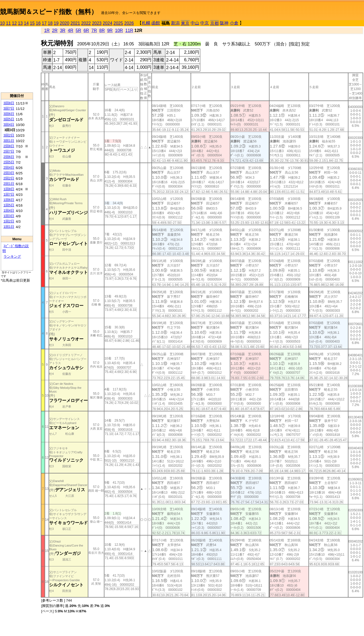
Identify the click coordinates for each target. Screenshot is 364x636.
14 (26, 23)
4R (70, 30)
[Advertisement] (17, 59)
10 (2, 23)
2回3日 (9, 173)
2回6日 (9, 157)
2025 (118, 23)
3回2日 (9, 135)
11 (8, 23)
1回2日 (9, 221)
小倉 (234, 23)
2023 (97, 23)
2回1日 (9, 184)
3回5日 (9, 119)
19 (56, 23)
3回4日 (9, 125)
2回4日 (9, 168)
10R (119, 30)
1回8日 (9, 189)
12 (14, 23)
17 (44, 23)
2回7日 (9, 151)
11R (129, 30)
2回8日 (9, 146)
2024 (108, 23)
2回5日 (9, 162)
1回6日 (9, 200)
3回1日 (9, 141)
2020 (65, 23)
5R (78, 30)
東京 (185, 23)
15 (32, 23)
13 (20, 23)
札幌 (146, 23)
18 (50, 23)
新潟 (175, 23)
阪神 (224, 23)
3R (63, 30)
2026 (129, 23)
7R (94, 30)
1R (47, 30)
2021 (75, 23)
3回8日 (9, 103)
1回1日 (9, 227)
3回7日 (9, 108)
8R (102, 30)
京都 (214, 23)
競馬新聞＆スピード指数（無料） (49, 12)
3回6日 (9, 114)
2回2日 (9, 178)
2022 (86, 23)
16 (38, 23)
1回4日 (9, 211)
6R (86, 30)
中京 (205, 23)
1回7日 (9, 194)
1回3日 (9, 216)
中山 (195, 23)
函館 (156, 23)
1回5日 (9, 205)
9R (110, 30)
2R (55, 30)
